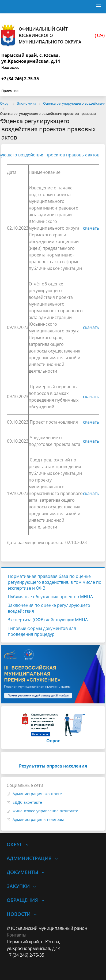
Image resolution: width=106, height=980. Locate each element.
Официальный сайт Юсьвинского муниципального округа (53, 36)
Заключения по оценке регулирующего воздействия (49, 608)
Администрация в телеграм (38, 819)
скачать (91, 228)
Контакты (16, 935)
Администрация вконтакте (37, 794)
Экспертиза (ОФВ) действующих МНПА (48, 620)
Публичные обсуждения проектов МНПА (50, 597)
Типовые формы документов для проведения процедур (42, 631)
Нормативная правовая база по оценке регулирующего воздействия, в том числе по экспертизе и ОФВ (55, 582)
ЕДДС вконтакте (27, 802)
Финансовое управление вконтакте (45, 811)
